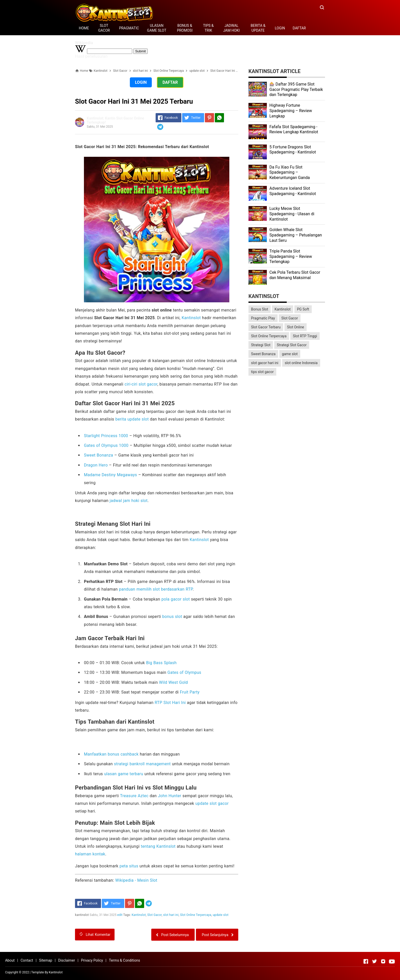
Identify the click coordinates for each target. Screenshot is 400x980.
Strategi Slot (261, 345)
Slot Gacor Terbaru (266, 327)
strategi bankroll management (142, 764)
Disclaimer (67, 960)
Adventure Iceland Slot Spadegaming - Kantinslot (293, 191)
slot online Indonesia (301, 363)
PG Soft (303, 309)
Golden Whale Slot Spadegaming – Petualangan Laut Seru (296, 235)
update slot (221, 915)
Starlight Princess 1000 (106, 436)
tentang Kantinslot (158, 846)
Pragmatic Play (263, 318)
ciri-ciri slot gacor (141, 384)
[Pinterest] (209, 118)
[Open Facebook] (366, 961)
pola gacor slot (176, 599)
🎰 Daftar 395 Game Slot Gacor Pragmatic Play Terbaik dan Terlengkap (296, 89)
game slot (290, 354)
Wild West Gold (173, 682)
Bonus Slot (260, 309)
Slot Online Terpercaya (196, 915)
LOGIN (280, 28)
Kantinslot (191, 318)
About (10, 960)
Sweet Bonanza (98, 455)
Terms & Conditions (124, 960)
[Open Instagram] (383, 961)
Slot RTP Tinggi (305, 336)
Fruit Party (190, 692)
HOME (84, 28)
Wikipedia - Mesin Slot (136, 880)
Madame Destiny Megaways (110, 475)
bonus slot (172, 617)
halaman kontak (90, 854)
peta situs (129, 866)
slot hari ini (171, 915)
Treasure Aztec (134, 796)
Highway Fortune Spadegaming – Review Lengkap (291, 111)
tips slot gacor (262, 372)
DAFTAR (299, 28)
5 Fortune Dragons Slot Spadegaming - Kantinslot (293, 150)
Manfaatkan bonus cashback (111, 754)
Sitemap (46, 960)
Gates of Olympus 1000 (106, 445)
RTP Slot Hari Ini (170, 703)
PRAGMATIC (129, 28)
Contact (27, 960)
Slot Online (296, 327)
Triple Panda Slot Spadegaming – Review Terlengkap (291, 256)
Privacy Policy (92, 960)
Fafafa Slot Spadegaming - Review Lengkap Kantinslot (294, 129)
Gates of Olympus (184, 672)
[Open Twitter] (374, 961)
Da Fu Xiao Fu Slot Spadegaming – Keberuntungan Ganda (290, 172)
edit (120, 915)
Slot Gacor (154, 915)
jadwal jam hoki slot (129, 501)
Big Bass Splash (161, 663)
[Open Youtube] (392, 961)
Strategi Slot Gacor (292, 345)
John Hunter (170, 796)
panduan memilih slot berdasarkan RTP (156, 589)
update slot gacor (212, 803)
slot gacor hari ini (265, 363)
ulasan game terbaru (124, 774)
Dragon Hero (96, 465)
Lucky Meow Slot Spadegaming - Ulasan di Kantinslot (292, 214)
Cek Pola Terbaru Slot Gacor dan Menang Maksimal (295, 275)
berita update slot (132, 419)
